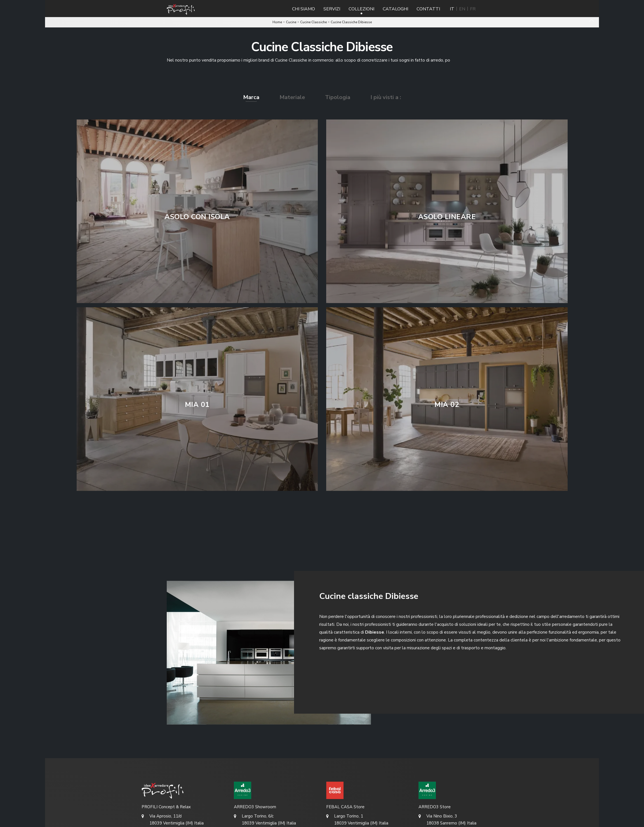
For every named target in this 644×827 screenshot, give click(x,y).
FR (473, 9)
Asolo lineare (447, 217)
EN (462, 9)
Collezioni (361, 9)
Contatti (428, 9)
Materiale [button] (292, 97)
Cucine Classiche (313, 22)
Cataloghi (395, 9)
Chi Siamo (304, 9)
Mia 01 (197, 405)
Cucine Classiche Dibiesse (351, 22)
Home (277, 22)
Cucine (291, 22)
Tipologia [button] (338, 97)
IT (452, 9)
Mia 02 (447, 405)
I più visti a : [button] (386, 97)
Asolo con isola (197, 217)
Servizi (332, 9)
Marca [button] (251, 97)
